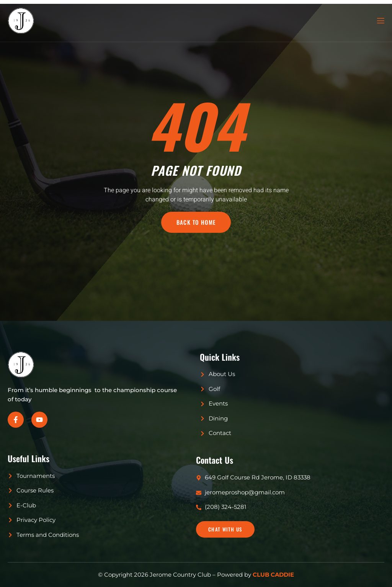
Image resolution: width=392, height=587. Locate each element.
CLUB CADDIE (273, 575)
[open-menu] (380, 21)
